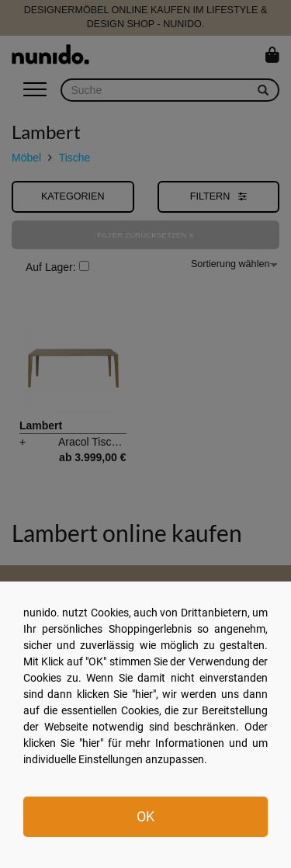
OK (145, 816)
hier (144, 694)
